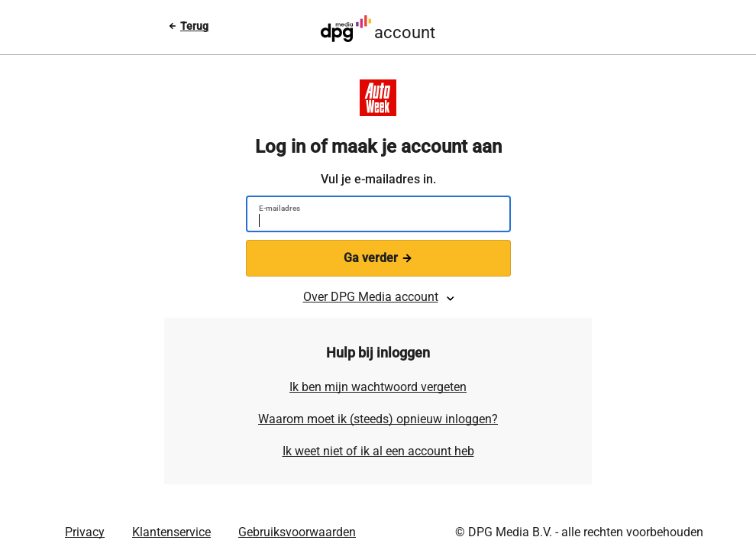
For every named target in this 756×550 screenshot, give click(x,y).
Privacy (85, 532)
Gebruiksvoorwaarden (297, 532)
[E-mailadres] (372, 222)
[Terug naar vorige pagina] (188, 26)
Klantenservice (171, 532)
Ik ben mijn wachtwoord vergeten (378, 387)
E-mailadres (279, 208)
